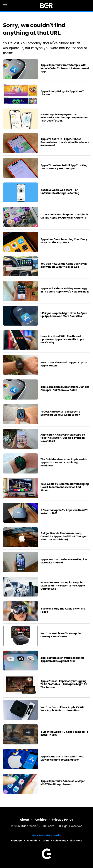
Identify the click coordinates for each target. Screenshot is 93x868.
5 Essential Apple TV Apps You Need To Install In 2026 (64, 512)
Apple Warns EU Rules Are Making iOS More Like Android (64, 561)
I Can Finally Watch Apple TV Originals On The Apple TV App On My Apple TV (64, 216)
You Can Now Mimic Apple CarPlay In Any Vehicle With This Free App (64, 265)
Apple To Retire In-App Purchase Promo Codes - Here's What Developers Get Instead (65, 142)
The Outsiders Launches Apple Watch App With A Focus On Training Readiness (64, 463)
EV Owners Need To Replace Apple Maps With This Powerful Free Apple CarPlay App (63, 586)
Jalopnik (32, 841)
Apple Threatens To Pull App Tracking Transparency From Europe (64, 167)
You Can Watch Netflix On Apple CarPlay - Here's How (61, 635)
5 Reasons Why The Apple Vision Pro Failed (63, 610)
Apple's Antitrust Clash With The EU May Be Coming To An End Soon (62, 758)
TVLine (45, 841)
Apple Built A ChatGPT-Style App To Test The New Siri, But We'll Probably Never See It (63, 438)
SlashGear (76, 841)
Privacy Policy (62, 820)
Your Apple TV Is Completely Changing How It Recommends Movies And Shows (65, 487)
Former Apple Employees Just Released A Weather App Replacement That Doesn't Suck (65, 118)
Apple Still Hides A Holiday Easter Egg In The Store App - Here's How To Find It (65, 290)
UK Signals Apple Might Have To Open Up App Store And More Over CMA (64, 315)
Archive (41, 820)
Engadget (17, 841)
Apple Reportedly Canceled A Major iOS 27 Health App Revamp (63, 783)
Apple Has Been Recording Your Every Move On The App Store (64, 241)
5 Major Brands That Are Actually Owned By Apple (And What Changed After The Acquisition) (64, 536)
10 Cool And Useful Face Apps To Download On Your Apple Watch (60, 413)
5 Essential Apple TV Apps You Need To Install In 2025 (64, 734)
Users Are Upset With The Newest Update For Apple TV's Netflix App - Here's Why (62, 340)
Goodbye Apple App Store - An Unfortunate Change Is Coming (60, 192)
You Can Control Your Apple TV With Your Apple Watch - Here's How (63, 709)
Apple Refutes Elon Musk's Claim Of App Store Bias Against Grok (62, 660)
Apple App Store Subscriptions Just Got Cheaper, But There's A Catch (65, 389)
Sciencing (59, 841)
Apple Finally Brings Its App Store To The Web (63, 93)
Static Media (29, 826)
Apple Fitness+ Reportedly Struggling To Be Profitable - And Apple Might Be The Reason (64, 684)
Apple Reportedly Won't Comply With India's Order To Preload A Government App (65, 68)
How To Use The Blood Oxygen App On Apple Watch (64, 364)
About (24, 820)
